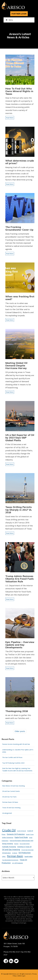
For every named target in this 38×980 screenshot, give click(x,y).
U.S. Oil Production (17, 863)
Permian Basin (15, 856)
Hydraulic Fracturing (9, 847)
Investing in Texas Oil (24, 847)
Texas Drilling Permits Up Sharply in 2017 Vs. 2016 (19, 510)
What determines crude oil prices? (20, 162)
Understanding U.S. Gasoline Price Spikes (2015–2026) (18, 751)
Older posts (20, 731)
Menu (9, 20)
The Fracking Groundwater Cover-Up (19, 228)
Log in (24, 976)
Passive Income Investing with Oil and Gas (16, 744)
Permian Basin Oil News (10, 802)
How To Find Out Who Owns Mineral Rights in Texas (19, 91)
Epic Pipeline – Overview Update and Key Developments (20, 645)
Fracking (16, 844)
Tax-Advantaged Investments (10, 860)
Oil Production (25, 853)
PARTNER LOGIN (19, 14)
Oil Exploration (6, 853)
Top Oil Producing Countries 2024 (13, 763)
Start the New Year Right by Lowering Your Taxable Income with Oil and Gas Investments (17, 770)
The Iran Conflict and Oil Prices (12, 757)
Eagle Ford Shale (21, 837)
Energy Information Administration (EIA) (21, 841)
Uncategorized (7, 813)
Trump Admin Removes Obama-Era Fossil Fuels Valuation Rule (20, 579)
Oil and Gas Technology (27, 850)
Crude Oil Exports (21, 831)
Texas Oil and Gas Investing (11, 808)
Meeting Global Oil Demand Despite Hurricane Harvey (16, 366)
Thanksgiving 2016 (17, 711)
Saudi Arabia (28, 856)
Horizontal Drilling (25, 844)
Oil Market (15, 853)
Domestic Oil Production (16, 834)
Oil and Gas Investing (11, 850)
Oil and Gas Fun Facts (9, 797)
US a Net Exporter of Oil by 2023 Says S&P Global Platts (20, 438)
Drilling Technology (8, 838)
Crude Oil (9, 830)
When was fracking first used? (20, 298)
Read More (10, 118)
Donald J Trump (30, 834)
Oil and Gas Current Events (11, 791)
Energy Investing (7, 844)
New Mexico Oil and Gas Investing (13, 786)
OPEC (4, 857)
